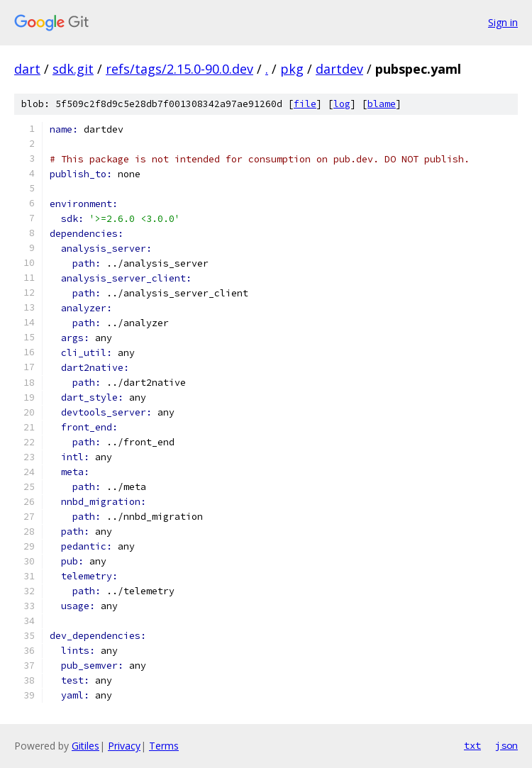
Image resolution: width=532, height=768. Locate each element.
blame (382, 104)
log (342, 104)
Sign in (503, 22)
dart (27, 69)
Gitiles (85, 746)
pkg (292, 69)
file (305, 104)
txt (472, 745)
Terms (164, 746)
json (506, 745)
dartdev (339, 69)
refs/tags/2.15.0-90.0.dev (179, 69)
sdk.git (73, 69)
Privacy (124, 746)
